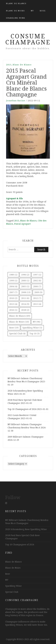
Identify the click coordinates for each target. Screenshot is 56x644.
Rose (43, 11)
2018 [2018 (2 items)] (25, 310)
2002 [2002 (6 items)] (37, 281)
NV (32, 11)
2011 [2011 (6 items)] (25, 298)
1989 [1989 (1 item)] (13, 275)
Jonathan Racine (16, 101)
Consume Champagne (28, 39)
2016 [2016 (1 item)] (13, 310)
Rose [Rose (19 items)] (14, 328)
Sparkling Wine (16, 18)
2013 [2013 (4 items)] (13, 304)
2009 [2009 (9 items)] (38, 292)
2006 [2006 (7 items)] (37, 286)
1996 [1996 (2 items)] (25, 275)
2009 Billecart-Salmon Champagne (26, 437)
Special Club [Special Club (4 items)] (17, 334)
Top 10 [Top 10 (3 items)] (34, 334)
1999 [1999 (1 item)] (13, 281)
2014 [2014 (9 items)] (25, 304)
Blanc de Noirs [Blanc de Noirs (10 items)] (19, 322)
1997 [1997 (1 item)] (37, 275)
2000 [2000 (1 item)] (25, 281)
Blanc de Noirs (15, 11)
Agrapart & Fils (14, 198)
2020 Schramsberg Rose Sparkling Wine (26, 529)
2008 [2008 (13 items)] (26, 292)
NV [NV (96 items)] (37, 322)
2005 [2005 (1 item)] (25, 286)
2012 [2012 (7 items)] (37, 298)
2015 (9, 65)
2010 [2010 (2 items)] (13, 298)
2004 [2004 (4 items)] (13, 286)
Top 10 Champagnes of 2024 (22, 409)
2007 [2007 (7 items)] (13, 292)
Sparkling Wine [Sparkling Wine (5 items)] (32, 328)
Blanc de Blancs (16, 4)
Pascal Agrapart (22, 224)
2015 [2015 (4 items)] (37, 304)
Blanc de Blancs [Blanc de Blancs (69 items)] (20, 316)
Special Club (12, 592)
